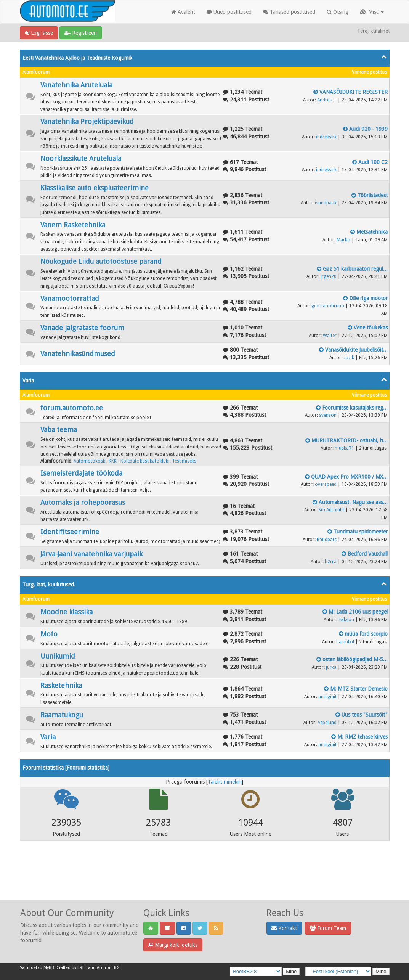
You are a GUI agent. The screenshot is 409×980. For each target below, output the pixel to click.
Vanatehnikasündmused (78, 354)
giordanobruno (328, 306)
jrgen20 (329, 276)
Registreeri (81, 33)
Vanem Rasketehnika (73, 225)
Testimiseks (184, 461)
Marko (343, 240)
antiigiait (327, 697)
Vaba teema (59, 430)
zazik (349, 358)
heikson (346, 620)
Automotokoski (90, 461)
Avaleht (183, 12)
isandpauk (326, 203)
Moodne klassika (67, 612)
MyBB (49, 968)
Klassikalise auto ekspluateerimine (95, 188)
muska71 (344, 448)
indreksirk (326, 137)
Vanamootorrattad (70, 298)
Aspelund (327, 723)
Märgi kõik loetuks (173, 945)
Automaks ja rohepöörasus (83, 502)
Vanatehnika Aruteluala (76, 85)
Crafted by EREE (72, 968)
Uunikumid (58, 656)
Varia (28, 381)
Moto (49, 634)
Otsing (338, 12)
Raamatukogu (62, 715)
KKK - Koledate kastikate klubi (139, 461)
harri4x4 (345, 642)
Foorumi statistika (87, 768)
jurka (331, 667)
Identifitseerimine (70, 532)
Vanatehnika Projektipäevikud (87, 121)
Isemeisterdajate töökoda (81, 473)
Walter (330, 336)
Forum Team (328, 928)
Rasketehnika (61, 685)
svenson (328, 415)
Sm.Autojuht (331, 510)
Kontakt (284, 928)
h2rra (331, 562)
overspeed (326, 484)
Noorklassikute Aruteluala (81, 158)
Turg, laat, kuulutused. (49, 585)
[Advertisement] (205, 880)
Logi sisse (39, 33)
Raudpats (327, 540)
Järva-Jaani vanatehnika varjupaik (91, 554)
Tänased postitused (289, 12)
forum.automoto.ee (72, 408)
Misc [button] (372, 12)
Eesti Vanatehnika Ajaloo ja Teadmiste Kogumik (77, 58)
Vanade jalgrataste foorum (82, 328)
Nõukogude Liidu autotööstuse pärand (101, 261)
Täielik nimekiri (225, 782)
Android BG (108, 968)
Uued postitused (229, 12)
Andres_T (327, 100)
